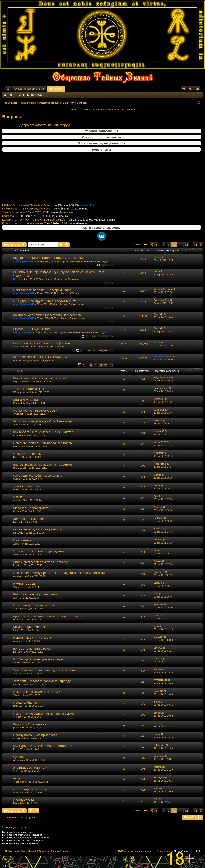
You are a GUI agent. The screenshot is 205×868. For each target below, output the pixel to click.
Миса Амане (20, 468)
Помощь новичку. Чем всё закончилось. (43, 443)
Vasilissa (18, 663)
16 (99, 336)
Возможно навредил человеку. (36, 594)
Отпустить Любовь (27, 454)
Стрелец (158, 507)
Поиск (10, 95)
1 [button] (156, 245)
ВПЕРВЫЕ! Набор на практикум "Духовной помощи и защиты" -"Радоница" (60, 274)
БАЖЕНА (158, 637)
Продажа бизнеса (26, 702)
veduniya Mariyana (23, 361)
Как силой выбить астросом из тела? (40, 378)
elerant (17, 500)
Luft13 (16, 490)
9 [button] (169, 245)
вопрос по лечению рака (32, 648)
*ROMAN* (159, 453)
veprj (16, 771)
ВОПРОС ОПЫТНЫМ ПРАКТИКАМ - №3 (41, 357)
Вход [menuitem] (191, 90)
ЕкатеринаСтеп (162, 300)
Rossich (17, 565)
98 (91, 365)
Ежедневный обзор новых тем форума (26, 205)
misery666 (18, 436)
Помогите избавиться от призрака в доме (44, 713)
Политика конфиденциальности (101, 143)
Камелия (158, 767)
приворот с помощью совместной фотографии (48, 616)
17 (103, 336)
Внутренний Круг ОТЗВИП (32, 329)
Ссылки (9, 90)
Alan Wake (19, 576)
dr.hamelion (159, 745)
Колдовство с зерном (29, 519)
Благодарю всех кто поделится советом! (43, 464)
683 (95, 351)
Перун (17, 279)
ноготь (157, 734)
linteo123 (18, 706)
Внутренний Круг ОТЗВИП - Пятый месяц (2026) (32, 198)
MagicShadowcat (22, 381)
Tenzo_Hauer (20, 782)
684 (100, 351)
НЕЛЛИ (158, 669)
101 (106, 365)
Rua (15, 749)
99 (95, 365)
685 (106, 351)
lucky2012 (18, 533)
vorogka (17, 717)
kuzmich (17, 619)
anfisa (157, 788)
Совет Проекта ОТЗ (24, 261)
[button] (145, 245)
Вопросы (12, 117)
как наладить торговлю (30, 789)
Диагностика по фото (29, 486)
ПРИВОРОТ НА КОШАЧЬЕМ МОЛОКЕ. (26, 175)
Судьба (18, 757)
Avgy (16, 641)
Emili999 (17, 652)
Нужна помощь (25, 583)
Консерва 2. (10, 187)
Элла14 (17, 673)
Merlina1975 (19, 446)
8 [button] (164, 245)
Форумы (58, 89)
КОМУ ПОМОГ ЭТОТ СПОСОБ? (35, 410)
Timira (157, 702)
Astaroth (158, 540)
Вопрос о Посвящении (30, 724)
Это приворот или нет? (30, 767)
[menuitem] (184, 89)
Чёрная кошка (20, 392)
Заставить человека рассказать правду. (42, 681)
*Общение (75, 293)
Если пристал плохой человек (21, 194)
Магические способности (32, 508)
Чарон (157, 342)
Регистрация (36, 95)
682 (90, 351)
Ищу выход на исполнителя (34, 605)
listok (16, 630)
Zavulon (158, 713)
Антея (16, 554)
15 (94, 336)
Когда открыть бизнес (29, 627)
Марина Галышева (163, 289)
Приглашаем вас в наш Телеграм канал (42, 290)
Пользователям (76, 304)
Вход (21, 95)
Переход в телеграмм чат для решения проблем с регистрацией (103, 109)
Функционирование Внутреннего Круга (89, 261)
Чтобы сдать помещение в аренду (38, 659)
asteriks (17, 793)
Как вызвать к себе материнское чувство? (44, 432)
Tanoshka (18, 609)
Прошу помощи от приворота (35, 735)
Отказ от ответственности (101, 137)
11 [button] (180, 245)
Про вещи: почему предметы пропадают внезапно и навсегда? (60, 573)
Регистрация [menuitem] (198, 90)
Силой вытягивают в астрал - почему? (41, 562)
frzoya (157, 271)
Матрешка (159, 572)
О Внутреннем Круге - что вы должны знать (45, 301)
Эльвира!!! (19, 414)
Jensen (17, 425)
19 (112, 336)
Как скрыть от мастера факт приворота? (43, 746)
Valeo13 (17, 587)
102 (111, 365)
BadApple (18, 522)
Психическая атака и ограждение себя (26, 179)
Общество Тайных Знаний (29, 89)
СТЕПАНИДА (161, 680)
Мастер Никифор (23, 332)
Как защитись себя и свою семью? (38, 475)
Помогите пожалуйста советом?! (37, 692)
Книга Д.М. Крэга (26, 400)
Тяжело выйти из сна (29, 389)
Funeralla (158, 314)
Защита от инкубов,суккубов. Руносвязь (43, 421)
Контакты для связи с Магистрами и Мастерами (48, 315)
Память (19, 497)
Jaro (15, 598)
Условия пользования (101, 131)
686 (111, 351)
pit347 (16, 728)
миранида (18, 760)
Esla (15, 803)
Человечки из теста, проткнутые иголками (45, 670)
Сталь (16, 511)
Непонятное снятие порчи (33, 637)
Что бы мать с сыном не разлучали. (39, 551)
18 (107, 336)
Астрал (18, 778)
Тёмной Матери (12, 183)
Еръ (156, 496)
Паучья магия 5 (12, 209)
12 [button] (186, 245)
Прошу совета (24, 800)
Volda (16, 695)
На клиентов (23, 540)
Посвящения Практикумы (68, 279)
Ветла (16, 457)
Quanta (17, 479)
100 (100, 365)
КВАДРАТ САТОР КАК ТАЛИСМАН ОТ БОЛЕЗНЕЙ (33, 190)
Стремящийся (20, 738)
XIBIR (16, 544)
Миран (157, 257)
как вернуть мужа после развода (37, 529)
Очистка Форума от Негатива (20, 202)
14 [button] (195, 245)
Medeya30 (18, 403)
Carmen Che (19, 684)
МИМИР (158, 421)
